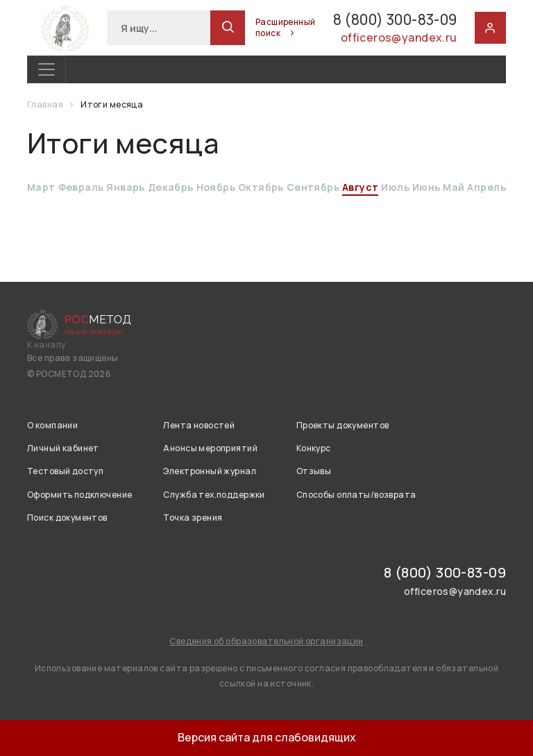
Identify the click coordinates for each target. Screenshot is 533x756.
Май (454, 187)
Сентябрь (313, 187)
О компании (52, 425)
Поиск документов (67, 518)
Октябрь (261, 187)
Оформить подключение (79, 495)
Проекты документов (343, 425)
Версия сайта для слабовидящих (267, 737)
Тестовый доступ (65, 471)
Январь (126, 187)
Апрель (487, 187)
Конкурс (314, 448)
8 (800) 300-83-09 (378, 20)
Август (361, 187)
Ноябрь (216, 187)
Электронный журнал (210, 471)
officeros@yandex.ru (397, 40)
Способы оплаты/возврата (356, 495)
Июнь (426, 187)
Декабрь (171, 187)
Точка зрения (193, 518)
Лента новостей (199, 425)
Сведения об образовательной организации (266, 641)
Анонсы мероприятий (210, 448)
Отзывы (314, 471)
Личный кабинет (63, 448)
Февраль (81, 187)
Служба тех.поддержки (214, 495)
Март (41, 187)
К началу (46, 345)
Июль (395, 187)
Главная (46, 104)
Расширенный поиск (254, 28)
